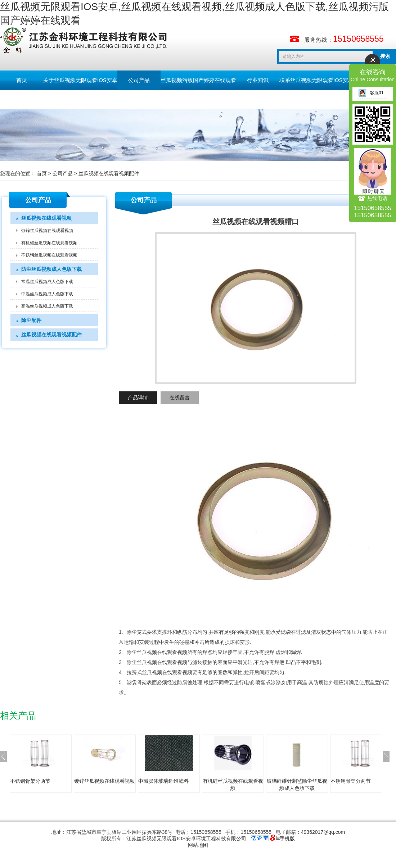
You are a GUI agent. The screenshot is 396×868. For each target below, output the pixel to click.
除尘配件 (31, 320)
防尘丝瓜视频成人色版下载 (51, 269)
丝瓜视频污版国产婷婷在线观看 (198, 80)
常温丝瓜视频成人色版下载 (47, 282)
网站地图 (198, 845)
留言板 (22, 99)
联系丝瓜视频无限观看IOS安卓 (316, 80)
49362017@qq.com (323, 832)
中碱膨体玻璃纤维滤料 (163, 781)
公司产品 (139, 80)
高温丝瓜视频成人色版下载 (47, 306)
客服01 (371, 93)
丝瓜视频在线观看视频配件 (109, 173)
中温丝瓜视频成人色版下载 (47, 294)
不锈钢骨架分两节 (30, 781)
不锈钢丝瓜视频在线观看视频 (49, 255)
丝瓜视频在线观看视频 (46, 218)
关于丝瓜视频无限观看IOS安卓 (80, 80)
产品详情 (138, 397)
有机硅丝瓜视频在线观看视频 (49, 243)
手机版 (287, 839)
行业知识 (258, 80)
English (65, 99)
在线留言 (180, 397)
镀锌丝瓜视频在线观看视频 (47, 231)
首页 (22, 80)
